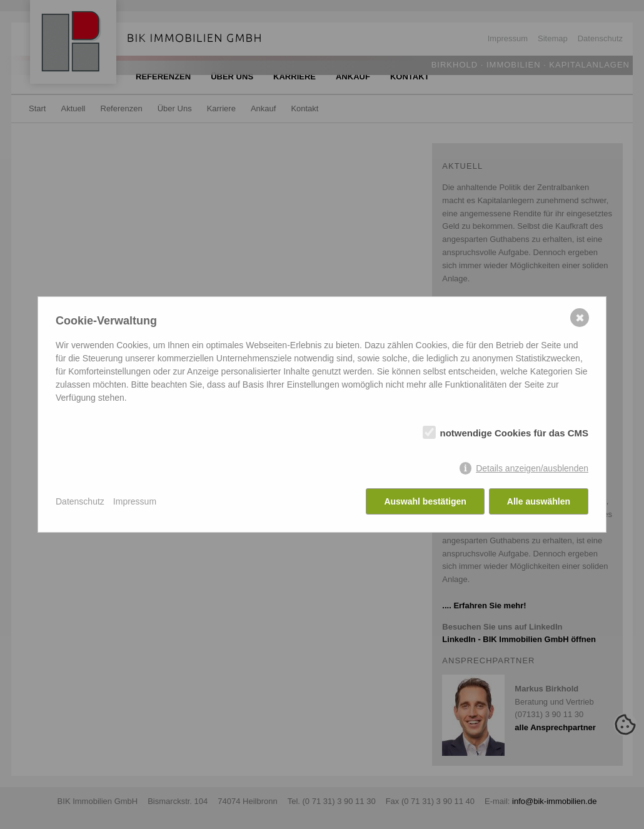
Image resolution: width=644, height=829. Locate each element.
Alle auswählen (539, 501)
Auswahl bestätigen (425, 501)
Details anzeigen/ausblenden (532, 468)
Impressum (135, 501)
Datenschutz (80, 501)
